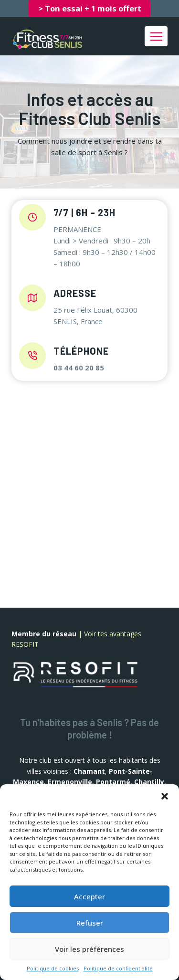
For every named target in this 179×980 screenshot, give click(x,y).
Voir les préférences (89, 949)
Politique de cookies (53, 968)
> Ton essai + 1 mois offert (90, 8)
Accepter (89, 896)
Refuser (90, 923)
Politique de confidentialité (118, 968)
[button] (165, 796)
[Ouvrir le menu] (156, 36)
